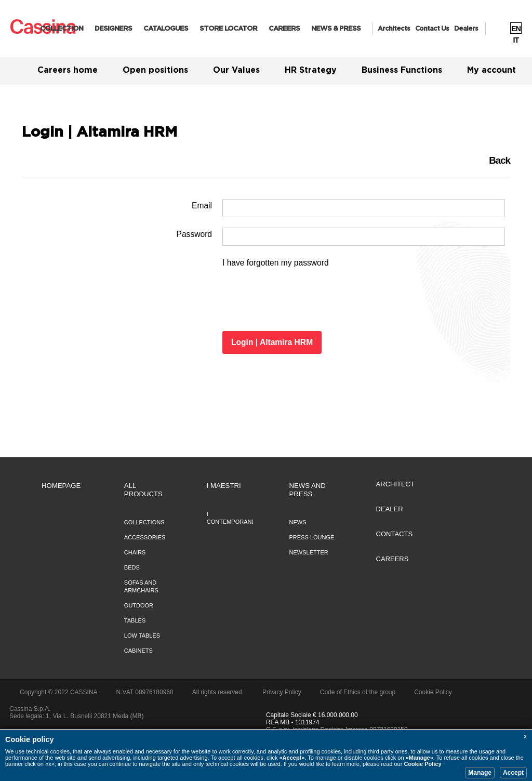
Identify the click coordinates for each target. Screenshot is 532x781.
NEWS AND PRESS (308, 490)
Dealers (466, 29)
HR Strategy (311, 70)
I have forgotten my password (276, 263)
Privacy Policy (282, 692)
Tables (135, 620)
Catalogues (166, 29)
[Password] (364, 237)
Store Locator (228, 29)
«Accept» (292, 758)
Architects (394, 29)
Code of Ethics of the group (358, 692)
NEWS (298, 522)
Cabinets (138, 651)
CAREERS (284, 29)
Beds (132, 567)
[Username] (364, 208)
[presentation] (301, 300)
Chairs (135, 552)
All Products (143, 490)
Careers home (68, 70)
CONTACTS (394, 534)
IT (516, 40)
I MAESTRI (224, 486)
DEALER (390, 509)
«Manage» (420, 758)
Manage (480, 773)
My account (491, 70)
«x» (50, 764)
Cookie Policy (422, 764)
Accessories (145, 537)
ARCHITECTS (398, 484)
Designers (113, 29)
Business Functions (402, 70)
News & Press (336, 29)
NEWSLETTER (309, 552)
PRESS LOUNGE (312, 537)
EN (516, 29)
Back (500, 160)
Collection (62, 29)
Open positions (155, 70)
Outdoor (139, 605)
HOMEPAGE (61, 486)
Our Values (236, 70)
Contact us (432, 29)
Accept (513, 773)
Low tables (142, 636)
